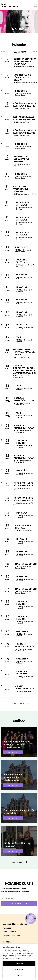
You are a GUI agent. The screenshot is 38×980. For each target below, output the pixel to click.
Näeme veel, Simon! (26, 564)
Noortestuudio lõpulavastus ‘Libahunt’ (22, 77)
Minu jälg (22, 470)
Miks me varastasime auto (25, 645)
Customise (19, 969)
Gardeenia (22, 631)
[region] (19, 962)
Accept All (19, 964)
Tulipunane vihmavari (22, 204)
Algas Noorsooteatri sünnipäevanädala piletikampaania (13, 777)
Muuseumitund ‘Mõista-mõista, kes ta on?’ (24, 352)
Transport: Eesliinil (23, 442)
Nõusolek (22, 275)
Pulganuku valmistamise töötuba (21, 189)
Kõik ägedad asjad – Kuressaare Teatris (25, 105)
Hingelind (22, 287)
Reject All (19, 975)
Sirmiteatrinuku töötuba (24, 527)
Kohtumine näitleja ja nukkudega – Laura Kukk (25, 61)
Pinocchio (21, 91)
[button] (1, 21)
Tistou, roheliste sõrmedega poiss (23, 484)
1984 (19, 337)
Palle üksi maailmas (22, 672)
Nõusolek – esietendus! (22, 261)
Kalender (19, 44)
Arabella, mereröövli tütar (24, 399)
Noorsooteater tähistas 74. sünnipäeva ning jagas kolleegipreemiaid (17, 744)
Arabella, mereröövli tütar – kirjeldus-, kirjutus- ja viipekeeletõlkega (25, 369)
